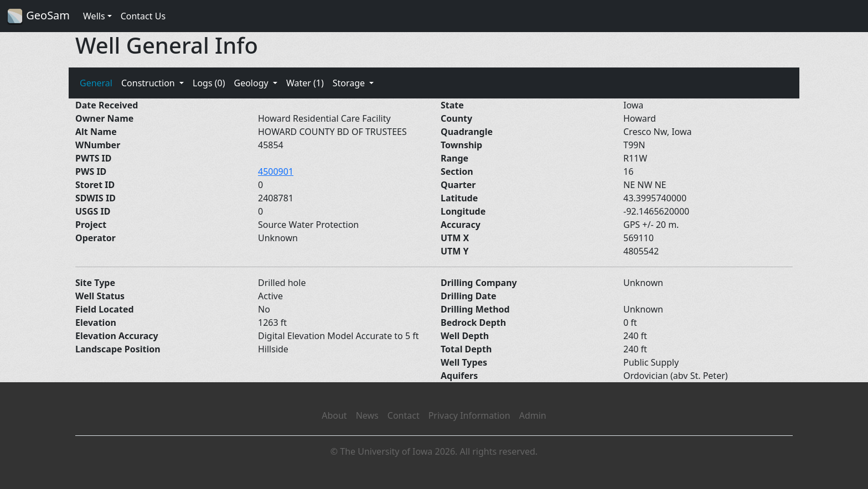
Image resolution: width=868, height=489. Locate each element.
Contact (404, 415)
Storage (350, 83)
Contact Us (143, 16)
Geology (252, 83)
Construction (149, 83)
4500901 (276, 171)
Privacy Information (469, 415)
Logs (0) (209, 83)
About (334, 415)
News (367, 415)
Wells (94, 16)
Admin (533, 415)
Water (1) (305, 83)
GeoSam (38, 16)
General (96, 83)
